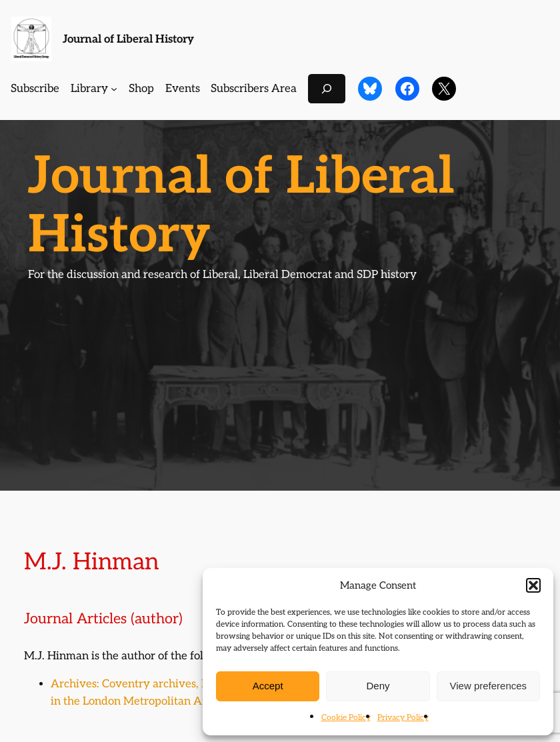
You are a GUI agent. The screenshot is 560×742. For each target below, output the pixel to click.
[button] (533, 585)
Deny (378, 686)
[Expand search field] (327, 88)
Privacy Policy (403, 718)
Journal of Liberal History (128, 39)
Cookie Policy (346, 718)
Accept (268, 686)
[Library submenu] (114, 89)
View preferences (489, 686)
